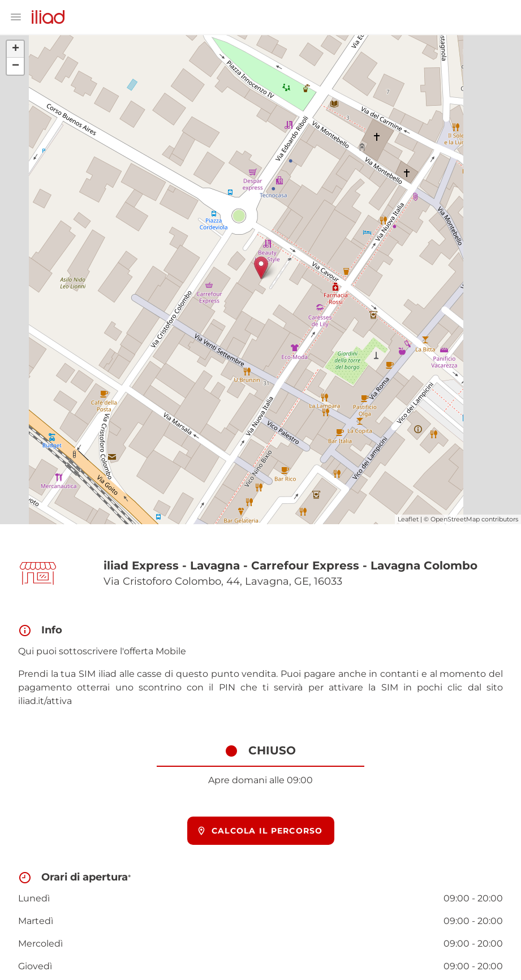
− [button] (16, 66)
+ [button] (16, 49)
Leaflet (408, 519)
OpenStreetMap (455, 519)
